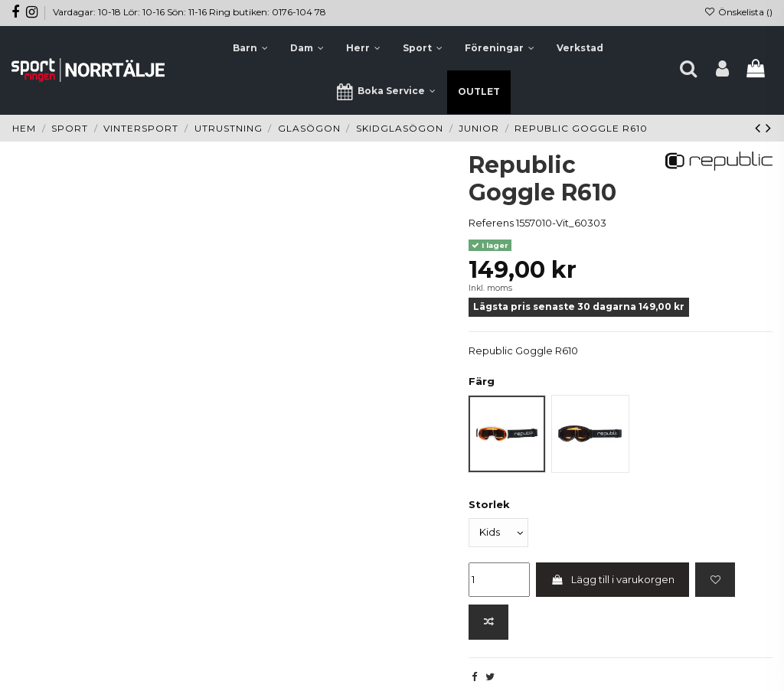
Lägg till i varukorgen (613, 579)
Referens (491, 223)
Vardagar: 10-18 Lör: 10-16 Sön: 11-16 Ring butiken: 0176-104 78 (189, 12)
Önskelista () (738, 12)
